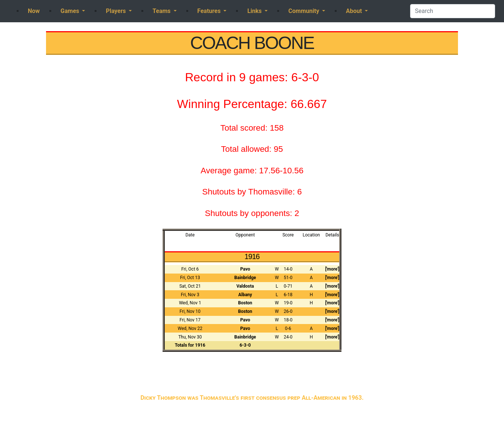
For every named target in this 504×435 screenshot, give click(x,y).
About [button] (355, 11)
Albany (245, 295)
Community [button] (305, 11)
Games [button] (71, 11)
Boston (245, 303)
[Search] (453, 11)
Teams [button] (162, 11)
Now (34, 11)
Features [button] (210, 11)
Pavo (245, 269)
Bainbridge (245, 278)
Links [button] (255, 11)
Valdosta (245, 286)
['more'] (332, 269)
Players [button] (117, 11)
